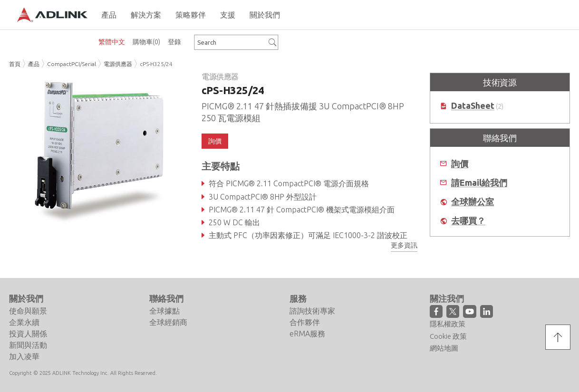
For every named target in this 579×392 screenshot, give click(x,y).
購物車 (146, 42)
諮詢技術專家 (312, 311)
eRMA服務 (307, 334)
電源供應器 (118, 64)
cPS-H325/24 (156, 64)
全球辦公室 (473, 202)
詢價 (215, 141)
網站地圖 (444, 348)
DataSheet (473, 106)
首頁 (15, 64)
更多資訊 (404, 245)
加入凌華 (24, 356)
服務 (298, 298)
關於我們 (26, 298)
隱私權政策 (448, 324)
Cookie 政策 (448, 336)
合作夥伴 (305, 322)
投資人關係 (28, 334)
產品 (34, 64)
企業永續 (24, 322)
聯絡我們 (166, 298)
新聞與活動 (28, 345)
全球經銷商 (168, 322)
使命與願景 (28, 311)
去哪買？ (468, 221)
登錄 (174, 42)
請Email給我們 (479, 183)
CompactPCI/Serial (72, 64)
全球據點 (164, 311)
